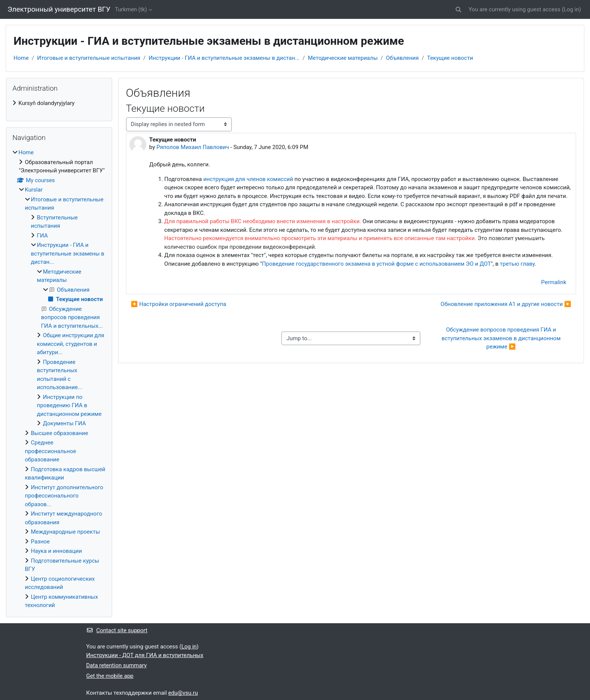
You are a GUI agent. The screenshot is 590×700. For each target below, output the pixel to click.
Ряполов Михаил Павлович (193, 147)
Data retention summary (116, 665)
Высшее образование (59, 433)
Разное (40, 542)
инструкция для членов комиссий (248, 179)
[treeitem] (59, 103)
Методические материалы (343, 58)
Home (21, 58)
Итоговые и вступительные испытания (89, 58)
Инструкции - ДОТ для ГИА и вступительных (145, 655)
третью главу (517, 264)
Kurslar (34, 190)
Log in (571, 9)
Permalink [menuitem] (554, 282)
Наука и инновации (56, 551)
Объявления (402, 58)
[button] (458, 10)
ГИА (42, 236)
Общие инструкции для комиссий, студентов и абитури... (71, 344)
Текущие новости (450, 58)
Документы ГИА (64, 423)
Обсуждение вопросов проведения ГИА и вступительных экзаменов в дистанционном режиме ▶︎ (502, 338)
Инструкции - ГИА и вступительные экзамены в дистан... (224, 58)
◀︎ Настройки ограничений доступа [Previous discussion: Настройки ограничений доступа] (179, 304)
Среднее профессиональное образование (50, 451)
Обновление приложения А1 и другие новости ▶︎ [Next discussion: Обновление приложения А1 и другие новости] (506, 304)
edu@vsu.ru (183, 693)
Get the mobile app (110, 676)
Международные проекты (65, 532)
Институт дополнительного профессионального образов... (64, 496)
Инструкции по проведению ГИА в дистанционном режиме (69, 406)
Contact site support (117, 630)
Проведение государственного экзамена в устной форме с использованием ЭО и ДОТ (376, 264)
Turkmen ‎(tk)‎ (131, 9)
